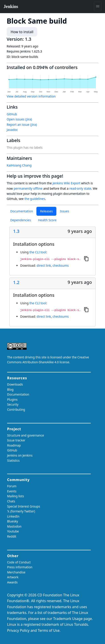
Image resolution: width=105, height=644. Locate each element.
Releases (46, 211)
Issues (64, 211)
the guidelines (35, 199)
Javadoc (12, 130)
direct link (44, 265)
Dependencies (21, 220)
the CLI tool (38, 252)
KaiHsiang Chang (19, 165)
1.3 (16, 231)
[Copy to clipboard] (86, 258)
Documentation (22, 211)
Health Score (47, 220)
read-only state (80, 188)
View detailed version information (31, 96)
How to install (22, 32)
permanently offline (28, 188)
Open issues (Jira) (19, 119)
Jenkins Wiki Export (66, 183)
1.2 (16, 282)
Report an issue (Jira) (22, 125)
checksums (61, 265)
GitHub (12, 114)
